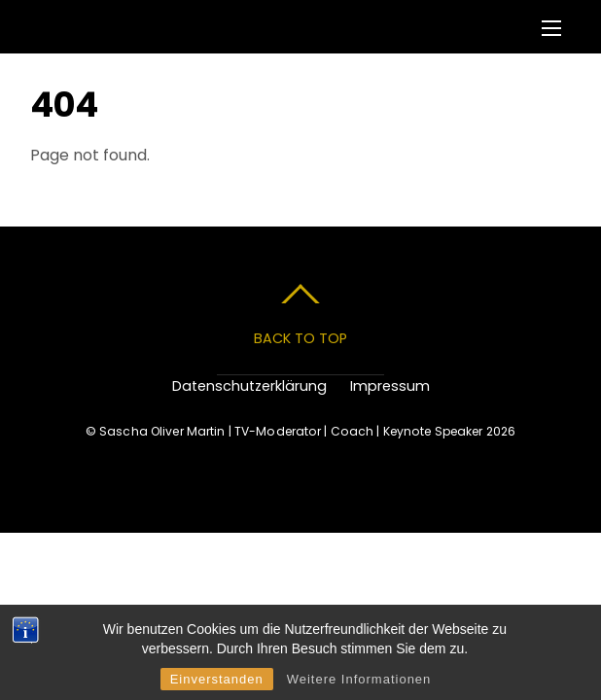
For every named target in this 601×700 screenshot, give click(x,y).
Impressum (390, 386)
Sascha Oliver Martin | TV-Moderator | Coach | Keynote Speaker (291, 431)
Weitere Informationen (359, 679)
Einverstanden (217, 679)
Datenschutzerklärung (249, 386)
